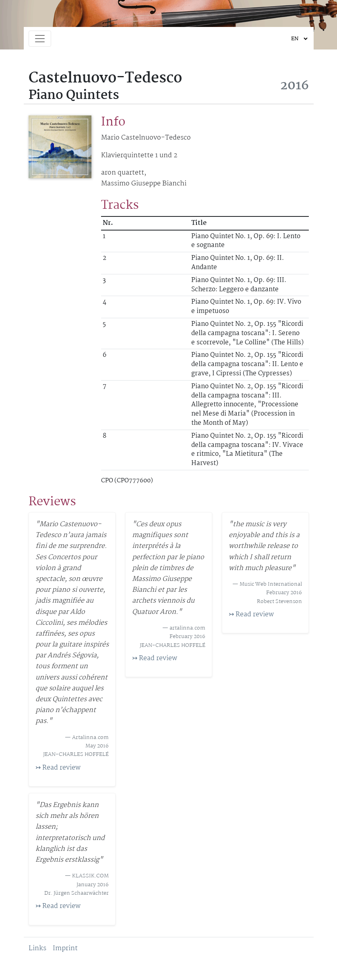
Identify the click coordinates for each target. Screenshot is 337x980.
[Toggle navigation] (40, 39)
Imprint (65, 948)
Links (37, 948)
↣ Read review (58, 768)
